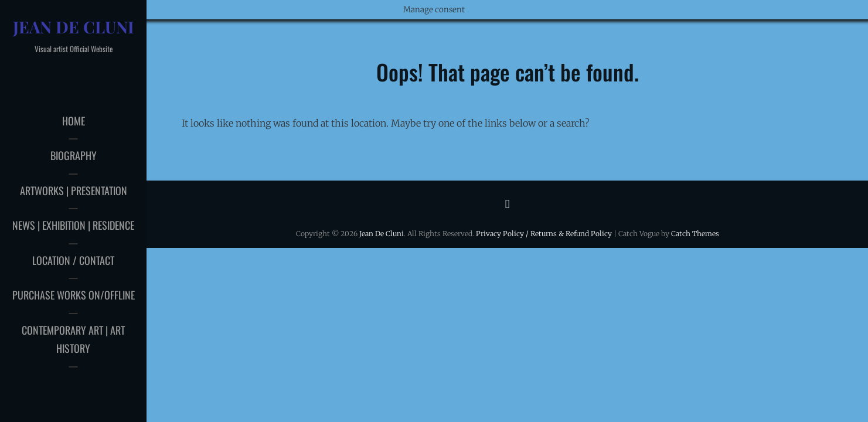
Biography (74, 155)
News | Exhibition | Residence (73, 225)
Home (74, 121)
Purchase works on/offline (74, 295)
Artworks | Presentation (74, 190)
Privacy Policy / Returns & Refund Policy (544, 234)
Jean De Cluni (74, 27)
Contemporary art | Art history (73, 339)
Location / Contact (73, 260)
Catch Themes (695, 234)
